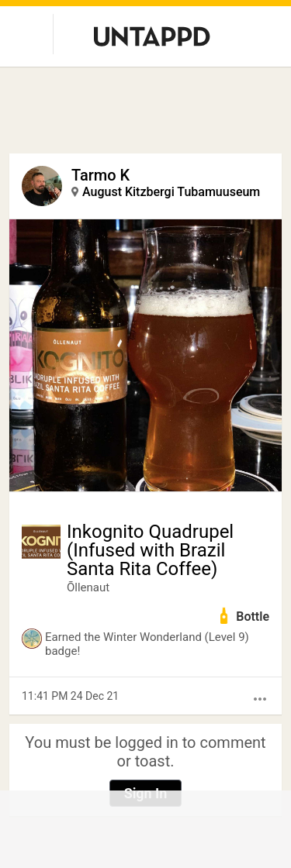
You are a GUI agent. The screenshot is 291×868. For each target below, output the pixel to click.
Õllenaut (88, 587)
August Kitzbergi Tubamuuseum (171, 192)
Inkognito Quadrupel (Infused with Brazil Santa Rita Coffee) (150, 550)
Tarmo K (100, 175)
